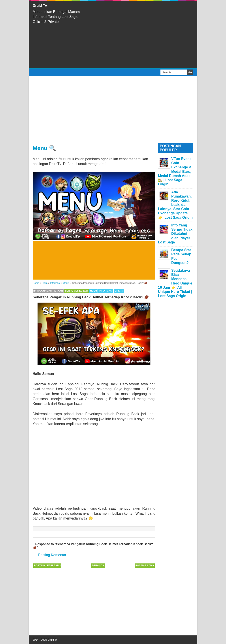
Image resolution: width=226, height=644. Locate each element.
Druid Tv (40, 6)
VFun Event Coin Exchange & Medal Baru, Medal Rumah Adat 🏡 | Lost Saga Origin (175, 171)
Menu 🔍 (44, 148)
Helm (93, 291)
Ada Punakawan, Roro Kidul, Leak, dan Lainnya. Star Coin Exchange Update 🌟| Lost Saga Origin (175, 205)
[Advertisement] (142, 35)
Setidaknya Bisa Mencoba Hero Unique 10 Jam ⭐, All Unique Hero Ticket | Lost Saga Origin (175, 283)
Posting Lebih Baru (47, 565)
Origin (119, 291)
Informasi (106, 291)
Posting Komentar (52, 555)
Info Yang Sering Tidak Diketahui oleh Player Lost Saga (175, 234)
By (48, 291)
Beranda (98, 565)
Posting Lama (145, 565)
